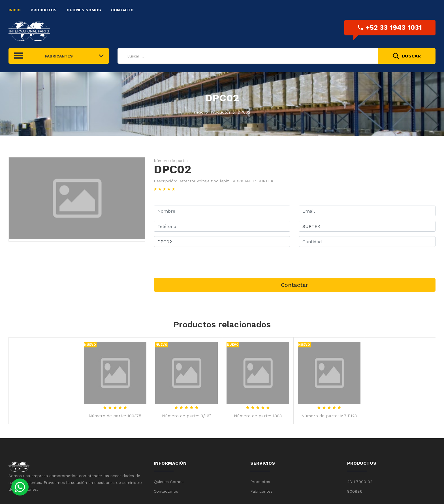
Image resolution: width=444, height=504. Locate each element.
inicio (199, 112)
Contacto (122, 10)
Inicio (15, 10)
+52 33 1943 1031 (390, 27)
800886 (355, 491)
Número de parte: (171, 161)
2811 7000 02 (360, 482)
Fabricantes (261, 491)
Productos (44, 10)
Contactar (294, 285)
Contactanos (166, 491)
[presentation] (197, 262)
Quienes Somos (84, 10)
